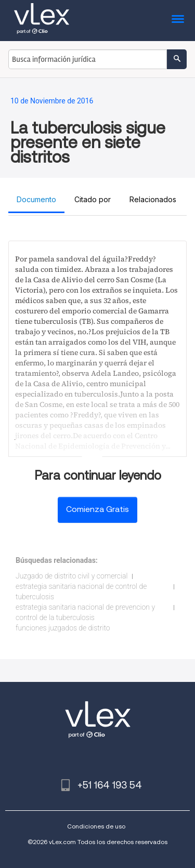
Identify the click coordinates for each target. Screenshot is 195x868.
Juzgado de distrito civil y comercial (71, 576)
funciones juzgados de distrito (63, 628)
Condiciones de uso (96, 826)
